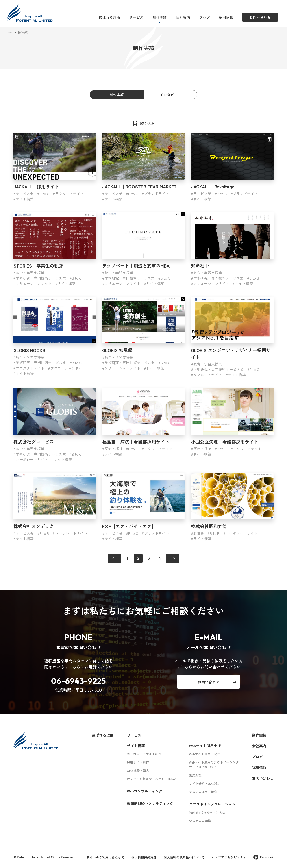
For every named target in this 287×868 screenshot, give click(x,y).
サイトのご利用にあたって (105, 857)
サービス (136, 17)
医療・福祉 (113, 449)
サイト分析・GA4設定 (205, 783)
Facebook (263, 857)
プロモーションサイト (68, 368)
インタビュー (170, 95)
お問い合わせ (263, 778)
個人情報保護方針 (144, 857)
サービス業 (25, 194)
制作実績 (160, 17)
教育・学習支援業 (30, 273)
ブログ (204, 17)
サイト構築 (25, 199)
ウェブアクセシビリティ (229, 857)
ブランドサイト (157, 194)
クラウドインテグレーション (212, 804)
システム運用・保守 (203, 792)
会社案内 (183, 17)
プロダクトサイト (30, 368)
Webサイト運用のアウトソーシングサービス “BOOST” (214, 765)
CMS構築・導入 (138, 770)
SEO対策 (195, 775)
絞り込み (147, 123)
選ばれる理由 (109, 17)
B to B (254, 278)
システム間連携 (200, 821)
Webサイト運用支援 (205, 746)
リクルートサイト (70, 194)
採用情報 (226, 17)
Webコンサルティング (145, 791)
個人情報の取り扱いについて (184, 857)
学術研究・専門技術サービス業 (41, 278)
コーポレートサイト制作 (144, 754)
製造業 (199, 533)
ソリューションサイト (34, 283)
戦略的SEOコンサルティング (150, 803)
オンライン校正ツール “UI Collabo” (152, 779)
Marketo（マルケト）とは (207, 812)
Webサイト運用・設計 (204, 754)
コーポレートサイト (32, 459)
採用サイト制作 (138, 762)
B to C (44, 194)
